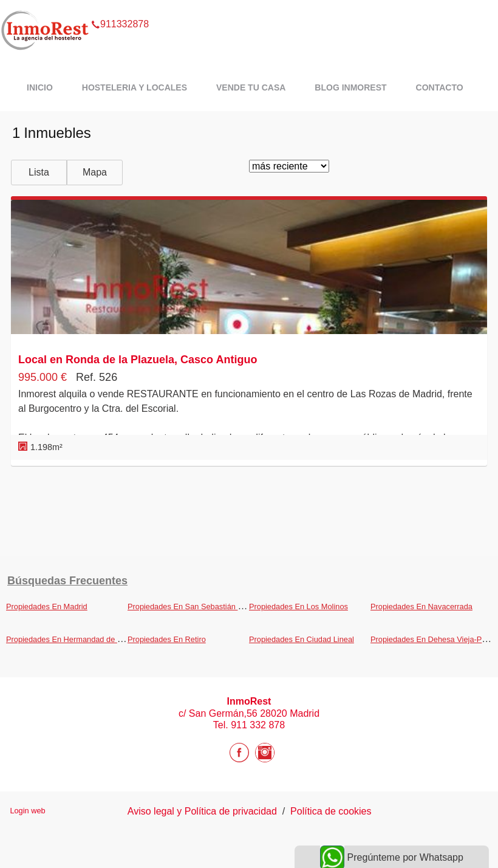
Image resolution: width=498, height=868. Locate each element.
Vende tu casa (251, 87)
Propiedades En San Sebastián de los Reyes (205, 607)
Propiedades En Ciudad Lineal (302, 639)
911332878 (120, 9)
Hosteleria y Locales (135, 87)
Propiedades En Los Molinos (298, 607)
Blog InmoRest (350, 87)
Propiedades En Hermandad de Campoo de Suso (92, 639)
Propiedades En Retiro (167, 639)
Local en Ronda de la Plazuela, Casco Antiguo (138, 360)
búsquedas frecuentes (67, 581)
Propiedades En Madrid (47, 607)
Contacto (440, 87)
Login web (27, 811)
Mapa (95, 172)
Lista (39, 172)
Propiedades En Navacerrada (421, 607)
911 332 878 (258, 725)
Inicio (40, 87)
